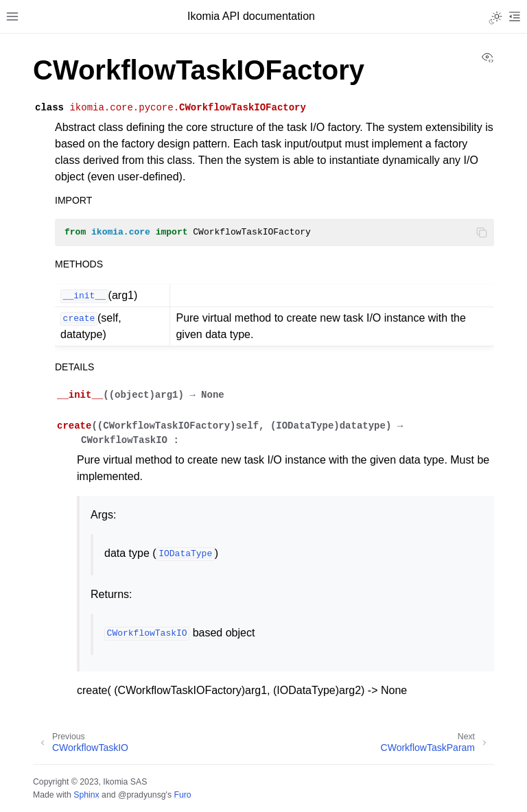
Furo (182, 795)
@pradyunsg (142, 795)
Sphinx (86, 795)
